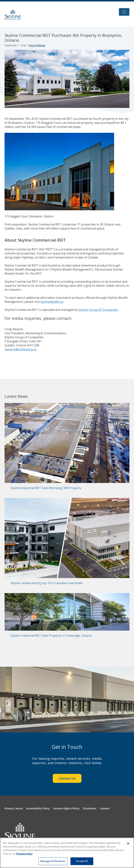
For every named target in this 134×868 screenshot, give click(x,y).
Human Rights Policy (66, 808)
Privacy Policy (24, 854)
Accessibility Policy (38, 808)
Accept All (82, 861)
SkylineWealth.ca (52, 302)
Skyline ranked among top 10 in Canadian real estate (47, 583)
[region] (67, 853)
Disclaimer (90, 808)
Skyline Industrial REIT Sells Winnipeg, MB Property (46, 488)
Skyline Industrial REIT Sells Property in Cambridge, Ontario (51, 636)
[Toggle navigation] (124, 12)
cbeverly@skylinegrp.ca (20, 349)
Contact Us (67, 778)
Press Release (37, 45)
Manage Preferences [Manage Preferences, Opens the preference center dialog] (53, 861)
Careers (105, 808)
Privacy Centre (14, 808)
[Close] (128, 843)
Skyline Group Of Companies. (98, 310)
